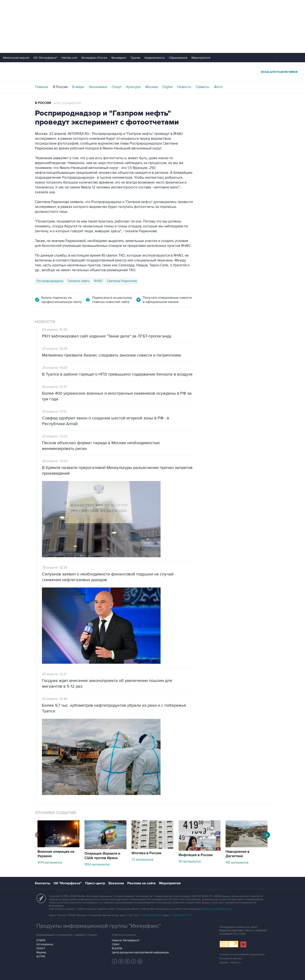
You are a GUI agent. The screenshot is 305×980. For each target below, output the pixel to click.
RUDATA (117, 948)
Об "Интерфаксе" (45, 58)
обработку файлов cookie (217, 909)
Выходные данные (231, 959)
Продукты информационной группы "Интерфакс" (99, 926)
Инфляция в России (196, 855)
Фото (218, 87)
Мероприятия (201, 58)
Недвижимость (155, 58)
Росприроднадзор (50, 281)
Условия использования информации (242, 954)
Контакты (43, 883)
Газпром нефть (79, 281)
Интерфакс (152, 72)
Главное (42, 87)
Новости (184, 87)
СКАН (116, 944)
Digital (168, 87)
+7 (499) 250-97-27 (181, 915)
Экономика (98, 87)
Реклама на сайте (141, 883)
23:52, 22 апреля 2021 (67, 103)
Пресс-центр (95, 883)
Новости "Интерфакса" (126, 940)
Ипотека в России (146, 853)
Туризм (135, 58)
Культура (133, 87)
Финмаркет (119, 58)
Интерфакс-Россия (94, 58)
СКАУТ (41, 948)
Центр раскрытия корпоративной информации (140, 952)
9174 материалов (50, 863)
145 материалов (237, 863)
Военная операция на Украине (56, 854)
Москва (152, 87)
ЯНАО (98, 281)
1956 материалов (97, 864)
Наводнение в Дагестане (238, 854)
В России (60, 87)
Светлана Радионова (122, 281)
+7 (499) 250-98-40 (151, 915)
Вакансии (116, 883)
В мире (78, 87)
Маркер (41, 952)
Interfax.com (69, 58)
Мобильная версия (16, 58)
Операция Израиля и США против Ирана (102, 856)
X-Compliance (45, 944)
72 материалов (142, 860)
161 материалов (190, 861)
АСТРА (41, 957)
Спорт (117, 87)
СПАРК (41, 940)
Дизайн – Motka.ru (230, 963)
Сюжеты (202, 87)
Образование (178, 58)
